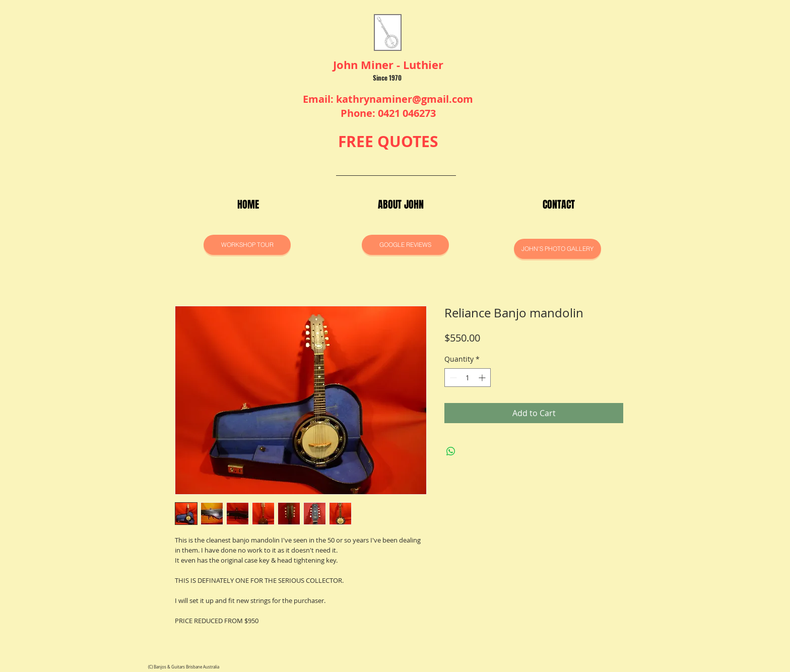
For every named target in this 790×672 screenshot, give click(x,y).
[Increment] (483, 378)
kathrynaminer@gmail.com (405, 99)
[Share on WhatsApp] (451, 451)
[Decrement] (452, 378)
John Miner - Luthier (388, 65)
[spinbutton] (468, 378)
